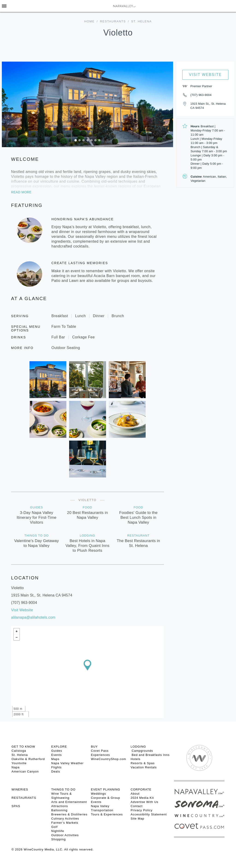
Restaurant (138, 536)
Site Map (137, 819)
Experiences (101, 755)
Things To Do (37, 536)
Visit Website (205, 75)
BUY (94, 747)
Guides (37, 507)
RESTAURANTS (24, 798)
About (135, 794)
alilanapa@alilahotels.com (33, 617)
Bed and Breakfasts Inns (150, 755)
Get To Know (23, 747)
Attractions (59, 806)
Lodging (87, 536)
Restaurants (113, 21)
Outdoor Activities (65, 835)
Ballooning (59, 810)
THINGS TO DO (63, 789)
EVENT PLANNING (106, 789)
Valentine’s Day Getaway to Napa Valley (36, 543)
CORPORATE (141, 789)
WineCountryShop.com (109, 759)
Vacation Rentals (144, 767)
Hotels (136, 759)
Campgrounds (142, 751)
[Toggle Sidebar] (4, 6)
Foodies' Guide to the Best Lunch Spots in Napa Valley (138, 518)
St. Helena (20, 755)
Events (56, 755)
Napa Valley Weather (67, 763)
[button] (15, 104)
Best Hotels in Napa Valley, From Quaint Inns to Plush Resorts (87, 546)
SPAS (16, 806)
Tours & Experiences (107, 814)
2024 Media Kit (142, 798)
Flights (56, 767)
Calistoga (19, 751)
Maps (55, 759)
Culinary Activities (65, 819)
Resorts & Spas (143, 763)
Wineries (20, 789)
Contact (137, 806)
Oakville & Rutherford (28, 759)
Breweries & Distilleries (69, 814)
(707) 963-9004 (201, 95)
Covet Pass (100, 751)
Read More (21, 192)
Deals (56, 771)
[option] (87, 104)
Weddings (99, 794)
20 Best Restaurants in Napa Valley (87, 515)
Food (88, 507)
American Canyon (25, 771)
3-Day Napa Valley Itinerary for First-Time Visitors (37, 518)
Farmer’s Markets (65, 823)
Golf (54, 827)
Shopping (58, 839)
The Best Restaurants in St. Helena (138, 543)
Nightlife (58, 831)
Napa (16, 767)
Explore (59, 747)
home (90, 21)
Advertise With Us (145, 802)
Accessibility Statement (149, 814)
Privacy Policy (142, 810)
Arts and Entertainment (69, 802)
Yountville (19, 763)
